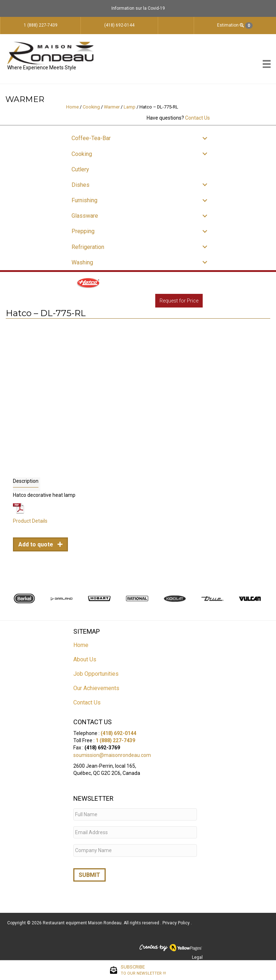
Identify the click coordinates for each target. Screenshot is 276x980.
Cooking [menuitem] (82, 154)
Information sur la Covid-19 (138, 8)
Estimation (235, 26)
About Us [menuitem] (85, 659)
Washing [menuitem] (82, 262)
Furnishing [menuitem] (84, 200)
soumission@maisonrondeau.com (112, 755)
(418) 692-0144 (118, 733)
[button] (205, 138)
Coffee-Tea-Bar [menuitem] (91, 138)
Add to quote (36, 544)
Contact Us (197, 118)
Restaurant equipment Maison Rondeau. (83, 920)
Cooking (91, 107)
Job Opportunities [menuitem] (96, 674)
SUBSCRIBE (143, 970)
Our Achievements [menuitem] (96, 688)
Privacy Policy (177, 920)
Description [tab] (26, 481)
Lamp (130, 107)
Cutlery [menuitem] (80, 169)
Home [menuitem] (81, 645)
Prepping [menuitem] (83, 231)
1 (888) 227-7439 (115, 740)
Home (72, 107)
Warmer (112, 107)
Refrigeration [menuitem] (88, 247)
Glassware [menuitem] (85, 216)
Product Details (30, 521)
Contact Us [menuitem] (87, 702)
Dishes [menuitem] (80, 185)
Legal (197, 955)
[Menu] (267, 64)
